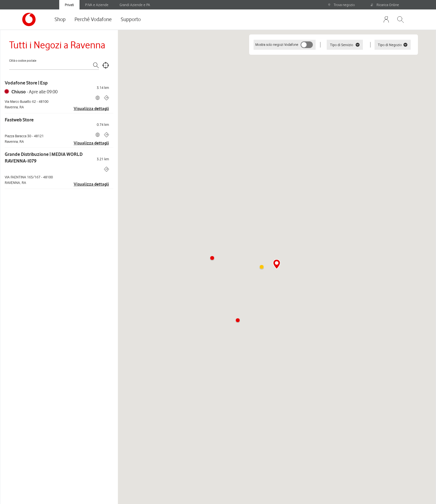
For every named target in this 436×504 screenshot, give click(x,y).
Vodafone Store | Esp (26, 83)
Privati (69, 5)
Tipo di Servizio (345, 45)
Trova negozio (341, 5)
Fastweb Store (19, 120)
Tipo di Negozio (393, 45)
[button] (238, 320)
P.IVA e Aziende (97, 5)
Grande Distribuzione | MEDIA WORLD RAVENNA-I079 (44, 158)
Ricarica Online (385, 5)
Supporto (131, 19)
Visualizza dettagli (91, 109)
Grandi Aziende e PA (135, 5)
